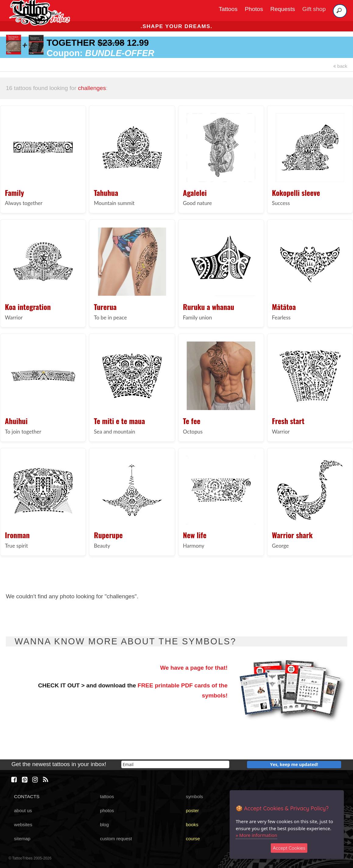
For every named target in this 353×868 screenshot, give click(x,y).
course (193, 839)
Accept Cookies (289, 848)
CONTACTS (27, 796)
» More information (256, 835)
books (192, 825)
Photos (254, 9)
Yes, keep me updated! (294, 764)
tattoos (107, 796)
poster (192, 810)
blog (104, 825)
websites (23, 825)
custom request (116, 839)
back (340, 66)
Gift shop (314, 9)
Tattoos (228, 9)
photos (107, 810)
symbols (194, 796)
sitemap (22, 839)
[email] (175, 764)
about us (23, 810)
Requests (283, 9)
